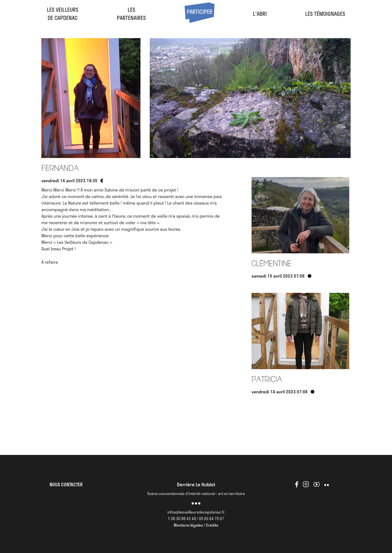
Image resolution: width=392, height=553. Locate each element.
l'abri (260, 14)
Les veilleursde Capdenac (63, 14)
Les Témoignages (325, 14)
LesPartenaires (131, 14)
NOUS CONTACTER (66, 484)
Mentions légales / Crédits (196, 525)
